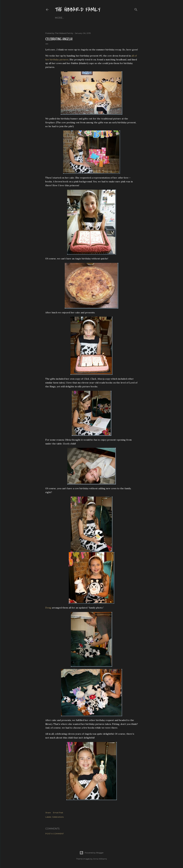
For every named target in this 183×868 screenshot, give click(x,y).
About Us (71, 18)
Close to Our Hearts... (93, 18)
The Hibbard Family (78, 10)
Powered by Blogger (92, 853)
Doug (48, 608)
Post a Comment (55, 834)
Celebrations (58, 817)
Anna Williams (100, 859)
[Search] (136, 9)
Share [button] (48, 813)
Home (59, 18)
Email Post (58, 813)
